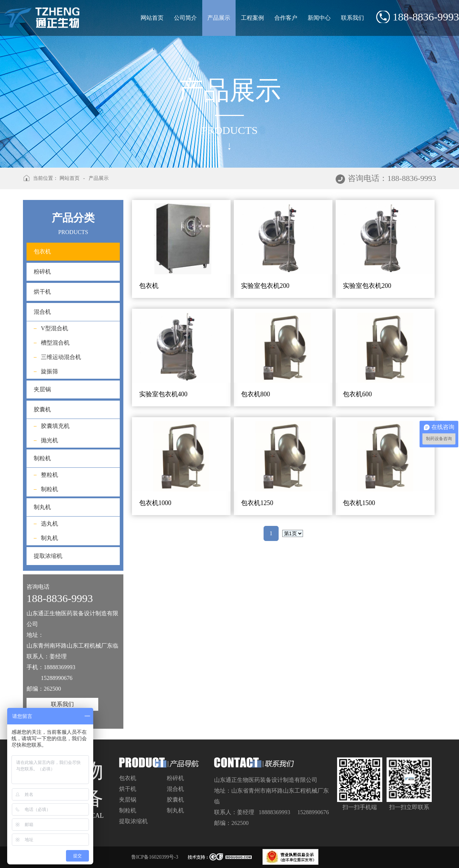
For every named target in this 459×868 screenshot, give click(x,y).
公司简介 (185, 18)
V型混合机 (55, 328)
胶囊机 (42, 409)
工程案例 (252, 18)
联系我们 (352, 18)
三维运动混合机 (61, 357)
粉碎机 (42, 272)
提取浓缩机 (48, 556)
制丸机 (42, 507)
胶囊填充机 (55, 426)
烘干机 (42, 292)
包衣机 (73, 252)
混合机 (42, 312)
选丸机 (49, 524)
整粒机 (49, 475)
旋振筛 (49, 371)
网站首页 (152, 18)
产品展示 (219, 18)
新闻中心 (319, 18)
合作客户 (286, 18)
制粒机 (42, 458)
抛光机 (49, 440)
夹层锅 (42, 389)
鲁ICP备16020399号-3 (155, 857)
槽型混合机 (55, 343)
